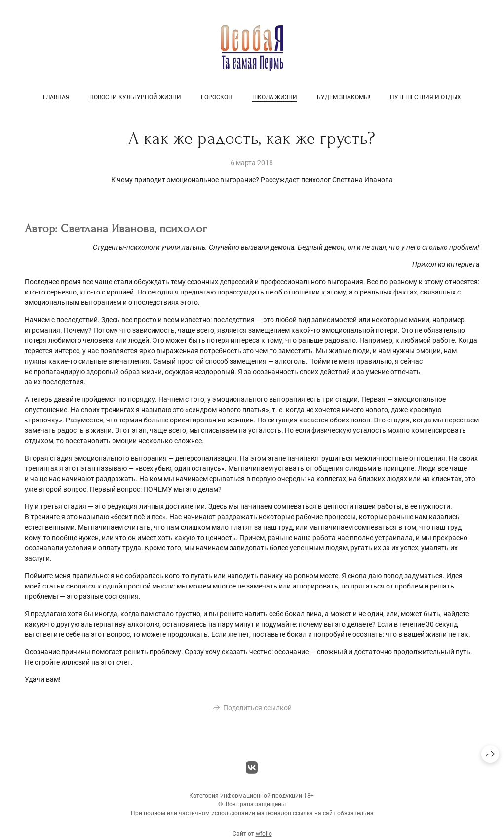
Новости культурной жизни (135, 97)
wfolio (264, 837)
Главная (56, 97)
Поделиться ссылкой (257, 711)
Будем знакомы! (344, 97)
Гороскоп (217, 97)
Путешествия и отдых (426, 97)
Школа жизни (275, 97)
